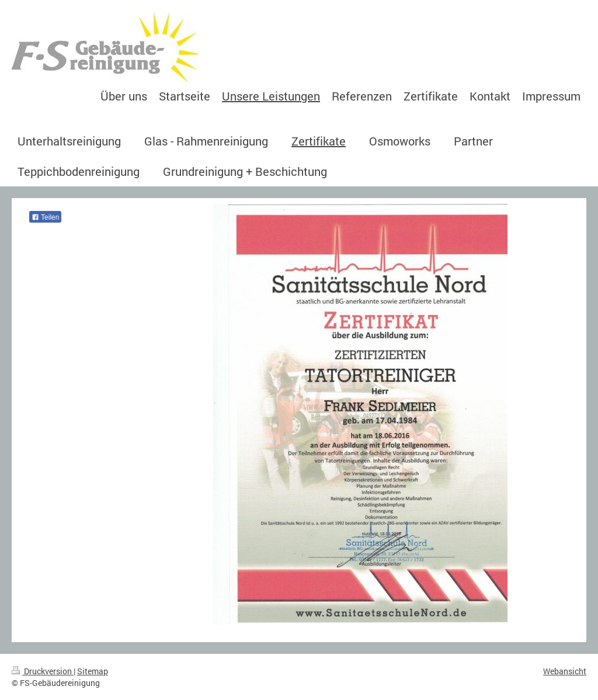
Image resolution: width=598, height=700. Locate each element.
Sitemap (93, 671)
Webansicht (565, 671)
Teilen (45, 217)
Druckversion (43, 671)
